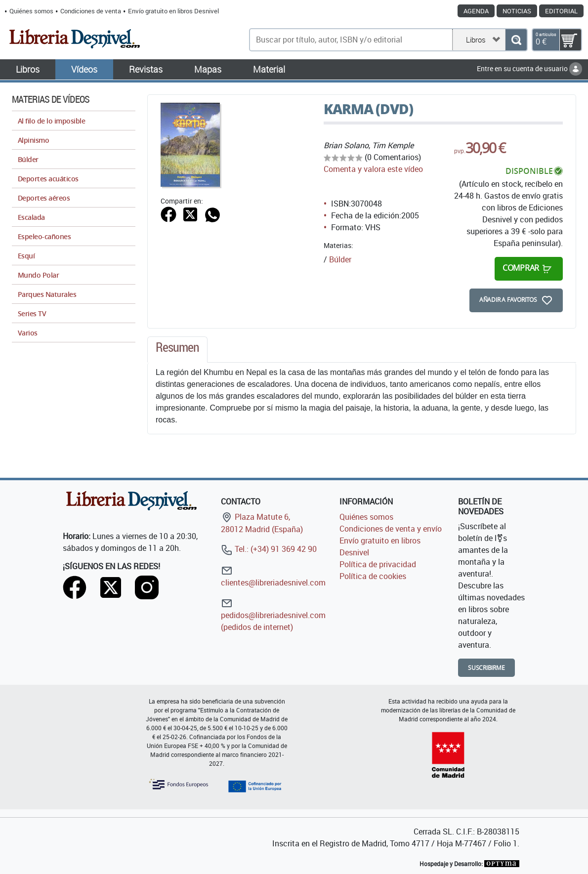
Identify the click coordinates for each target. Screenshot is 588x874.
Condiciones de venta (91, 11)
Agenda (476, 11)
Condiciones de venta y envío (391, 529)
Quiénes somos (31, 11)
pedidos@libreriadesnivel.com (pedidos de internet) (273, 615)
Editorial (561, 11)
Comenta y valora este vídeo (373, 169)
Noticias (517, 11)
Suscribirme (486, 668)
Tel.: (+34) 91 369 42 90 (269, 549)
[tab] (177, 350)
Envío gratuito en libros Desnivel (173, 11)
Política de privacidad (378, 564)
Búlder (340, 259)
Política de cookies (373, 576)
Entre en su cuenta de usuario (529, 68)
